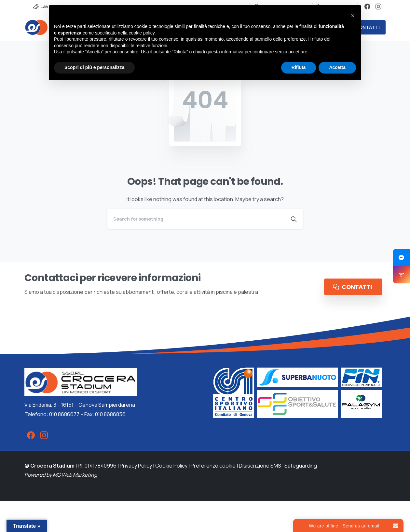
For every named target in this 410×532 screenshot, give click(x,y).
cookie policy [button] (142, 33)
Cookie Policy (171, 466)
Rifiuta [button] (299, 67)
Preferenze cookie (213, 466)
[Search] (196, 219)
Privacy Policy (136, 466)
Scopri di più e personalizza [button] (94, 67)
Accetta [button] (337, 67)
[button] (353, 16)
